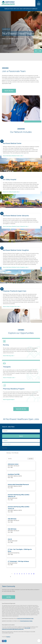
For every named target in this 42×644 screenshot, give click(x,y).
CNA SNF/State (12, 519)
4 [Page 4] (20, 574)
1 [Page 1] (12, 574)
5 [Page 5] (22, 574)
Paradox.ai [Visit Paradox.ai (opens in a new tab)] (8, 637)
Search (21, 436)
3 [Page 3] (17, 574)
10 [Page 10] (34, 574)
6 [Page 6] (24, 574)
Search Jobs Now (9, 91)
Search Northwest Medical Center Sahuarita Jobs (16, 226)
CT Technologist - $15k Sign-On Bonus (18, 561)
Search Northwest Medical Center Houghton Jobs (16, 267)
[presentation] (36, 51)
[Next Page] (11, 577)
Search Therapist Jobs (9, 378)
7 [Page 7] (27, 574)
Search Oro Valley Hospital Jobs (11, 192)
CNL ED (10, 539)
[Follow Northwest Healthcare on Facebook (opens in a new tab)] (3, 641)
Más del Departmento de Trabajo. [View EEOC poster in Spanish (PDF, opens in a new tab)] (26, 621)
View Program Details (9, 400)
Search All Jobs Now (21, 409)
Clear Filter (5, 448)
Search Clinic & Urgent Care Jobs (12, 307)
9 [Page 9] (31, 574)
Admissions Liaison (13, 464)
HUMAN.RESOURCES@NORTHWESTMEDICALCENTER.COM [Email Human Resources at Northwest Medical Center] (13, 629)
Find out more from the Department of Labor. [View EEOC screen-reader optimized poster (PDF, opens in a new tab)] (25, 619)
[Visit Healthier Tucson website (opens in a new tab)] (8, 3)
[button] (39, 3)
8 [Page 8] (29, 574)
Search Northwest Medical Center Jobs (13, 156)
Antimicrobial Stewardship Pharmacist (18, 485)
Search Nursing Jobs (9, 356)
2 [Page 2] (15, 574)
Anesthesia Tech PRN (14, 474)
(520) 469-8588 (27, 628)
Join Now (9, 597)
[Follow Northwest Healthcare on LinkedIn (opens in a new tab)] (5, 641)
